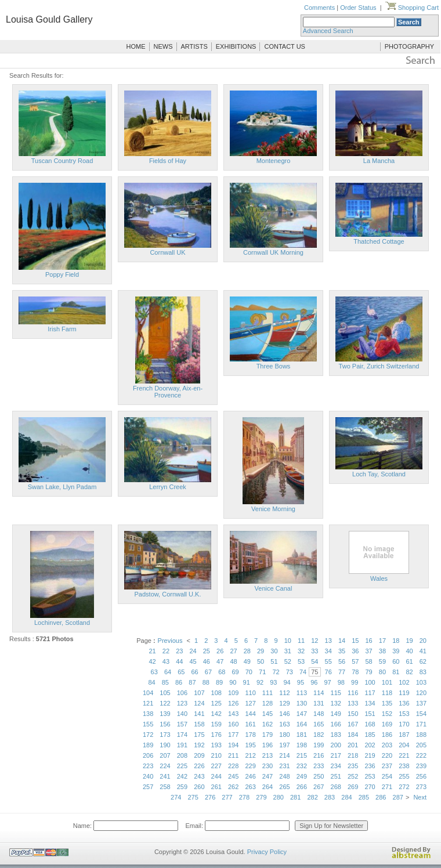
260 (199, 787)
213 (268, 755)
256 (421, 776)
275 (193, 797)
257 (148, 787)
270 (370, 787)
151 (370, 714)
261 (216, 787)
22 (166, 651)
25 (207, 651)
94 (287, 682)
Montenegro (274, 161)
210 (216, 755)
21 (153, 651)
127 (250, 703)
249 (302, 776)
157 (182, 724)
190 (165, 745)
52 (288, 661)
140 (182, 714)
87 (192, 682)
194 (233, 745)
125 (216, 703)
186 (387, 735)
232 (302, 766)
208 (182, 755)
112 (284, 693)
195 (250, 745)
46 (207, 661)
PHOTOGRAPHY (409, 46)
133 (353, 703)
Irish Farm (62, 329)
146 (284, 714)
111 (268, 693)
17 (382, 641)
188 (421, 735)
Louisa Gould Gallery (49, 19)
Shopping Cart (412, 8)
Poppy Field (62, 274)
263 (250, 787)
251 (336, 776)
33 (315, 651)
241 (165, 776)
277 (227, 797)
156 (165, 724)
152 (387, 714)
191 (182, 745)
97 (327, 682)
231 (284, 766)
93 (273, 682)
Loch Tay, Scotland (379, 474)
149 (336, 714)
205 (421, 745)
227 (216, 766)
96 (314, 682)
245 (233, 776)
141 (199, 714)
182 (319, 735)
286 (381, 797)
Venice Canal (274, 588)
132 (336, 703)
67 (208, 672)
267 (319, 787)
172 (148, 735)
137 (421, 703)
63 (154, 672)
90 (233, 682)
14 (342, 641)
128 (268, 703)
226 (199, 766)
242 (182, 776)
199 (319, 745)
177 (233, 735)
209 (199, 755)
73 (290, 672)
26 (220, 651)
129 (284, 703)
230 (268, 766)
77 (342, 672)
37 (369, 651)
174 (182, 735)
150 (353, 714)
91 (247, 682)
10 (288, 641)
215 (302, 755)
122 (165, 703)
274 (176, 797)
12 (315, 641)
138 (148, 714)
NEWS (163, 46)
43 (166, 661)
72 (276, 672)
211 (233, 755)
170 (404, 724)
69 (235, 672)
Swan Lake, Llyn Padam (62, 487)
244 (216, 776)
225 (182, 766)
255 (404, 776)
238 (404, 766)
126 (233, 703)
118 (387, 693)
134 (370, 703)
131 (319, 703)
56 (342, 661)
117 (370, 693)
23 (179, 651)
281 (295, 797)
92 (260, 682)
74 (303, 672)
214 (284, 755)
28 (247, 651)
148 (319, 714)
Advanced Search (328, 31)
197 (284, 745)
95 (301, 682)
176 (216, 735)
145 (268, 714)
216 (319, 755)
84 (151, 682)
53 (301, 661)
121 (148, 703)
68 (222, 672)
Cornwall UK (167, 252)
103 (421, 682)
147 (302, 714)
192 (199, 745)
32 (301, 651)
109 (233, 693)
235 (353, 766)
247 (268, 776)
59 (382, 661)
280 (279, 797)
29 (261, 651)
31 (288, 651)
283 (330, 797)
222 (421, 755)
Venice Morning (273, 509)
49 (247, 661)
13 (328, 641)
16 (369, 641)
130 (302, 703)
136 (404, 703)
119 (404, 693)
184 (353, 735)
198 (302, 745)
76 (328, 672)
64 (168, 672)
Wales (379, 578)
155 (148, 724)
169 (387, 724)
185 (370, 735)
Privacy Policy (267, 852)
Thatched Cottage (379, 241)
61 (409, 661)
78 (355, 672)
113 (302, 693)
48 (233, 661)
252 (353, 776)
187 (404, 735)
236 (370, 766)
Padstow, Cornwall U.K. (168, 594)
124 (199, 703)
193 (216, 745)
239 (421, 766)
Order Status (358, 8)
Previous (170, 641)
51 (274, 661)
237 (387, 766)
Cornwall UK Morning (273, 252)
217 (336, 755)
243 (199, 776)
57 (355, 661)
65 (181, 672)
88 (206, 682)
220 (387, 755)
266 (302, 787)
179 (268, 735)
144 (250, 714)
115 (336, 693)
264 (268, 787)
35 (342, 651)
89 (219, 682)
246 (250, 776)
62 (423, 661)
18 (396, 641)
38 (382, 651)
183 (336, 735)
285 (364, 797)
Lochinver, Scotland (62, 623)
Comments (319, 8)
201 (353, 745)
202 (370, 745)
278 (244, 797)
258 (165, 787)
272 (404, 787)
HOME (136, 46)
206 (148, 755)
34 (328, 651)
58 (369, 661)
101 (387, 682)
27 (233, 651)
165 (319, 724)
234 (336, 766)
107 (199, 693)
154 (421, 714)
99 (355, 682)
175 (199, 735)
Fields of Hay (168, 161)
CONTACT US (285, 46)
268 (336, 787)
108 (216, 693)
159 (216, 724)
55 (328, 661)
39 (396, 651)
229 (250, 766)
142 (216, 714)
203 (387, 745)
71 (262, 672)
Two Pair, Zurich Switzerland (379, 366)
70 (249, 672)
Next (420, 797)
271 (387, 787)
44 (179, 661)
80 (382, 672)
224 (165, 766)
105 (165, 693)
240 (148, 776)
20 (423, 641)
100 (370, 682)
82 (409, 672)
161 (250, 724)
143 (233, 714)
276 (210, 797)
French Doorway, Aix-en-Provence (168, 392)
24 (193, 651)
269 (353, 787)
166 (336, 724)
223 (148, 766)
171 (421, 724)
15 (355, 641)
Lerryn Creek (168, 487)
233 (319, 766)
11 (301, 641)
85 (165, 682)
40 (409, 651)
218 (353, 755)
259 (182, 787)
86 (179, 682)
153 (404, 714)
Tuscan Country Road (62, 161)
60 (396, 661)
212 (250, 755)
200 (336, 745)
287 (398, 797)
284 (346, 797)
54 (315, 661)
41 (423, 651)
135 (387, 703)
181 (302, 735)
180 (284, 735)
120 (421, 693)
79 (369, 672)
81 (396, 672)
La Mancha (379, 161)
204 (404, 745)
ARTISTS (194, 46)
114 (319, 693)
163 (284, 724)
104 (148, 693)
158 (199, 724)
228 (233, 766)
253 (370, 776)
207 (165, 755)
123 (182, 703)
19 (409, 641)
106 (182, 693)
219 (370, 755)
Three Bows (274, 366)
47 (220, 661)
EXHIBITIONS (236, 46)
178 (250, 735)
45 (193, 661)
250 (319, 776)
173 (165, 735)
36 (355, 651)
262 (233, 787)
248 (284, 776)
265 (284, 787)
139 (165, 714)
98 (341, 682)
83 (423, 672)
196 (268, 745)
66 (195, 672)
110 (250, 693)
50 (261, 661)
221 (404, 755)
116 (353, 693)
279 (261, 797)
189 (148, 745)
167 (353, 724)
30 (274, 651)
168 (370, 724)
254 (387, 776)
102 (404, 682)
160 (233, 724)
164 (302, 724)
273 (421, 787)
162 (268, 724)
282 (312, 797)
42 (153, 661)
